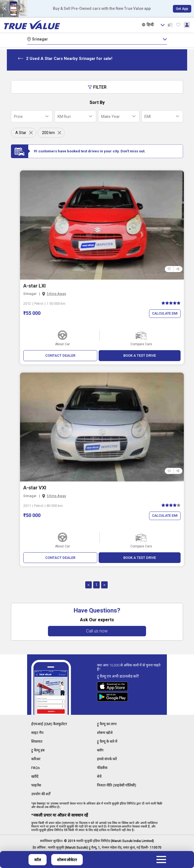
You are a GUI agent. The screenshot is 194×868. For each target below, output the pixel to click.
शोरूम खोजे (105, 733)
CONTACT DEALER (60, 356)
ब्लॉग (101, 750)
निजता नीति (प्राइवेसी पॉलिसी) (118, 784)
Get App (182, 9)
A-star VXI (35, 488)
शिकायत (37, 741)
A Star (21, 133)
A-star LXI (35, 286)
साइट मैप (38, 733)
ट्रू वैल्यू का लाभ (107, 724)
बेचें (99, 775)
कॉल (38, 860)
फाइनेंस (37, 784)
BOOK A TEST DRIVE (140, 356)
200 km (48, 133)
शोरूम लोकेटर (67, 860)
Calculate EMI (164, 314)
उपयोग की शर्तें (42, 792)
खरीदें (35, 775)
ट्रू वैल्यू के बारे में (108, 741)
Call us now (97, 632)
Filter (97, 87)
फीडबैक (103, 767)
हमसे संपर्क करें (107, 758)
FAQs (36, 767)
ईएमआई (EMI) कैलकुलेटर (50, 724)
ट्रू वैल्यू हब (38, 750)
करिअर (36, 758)
